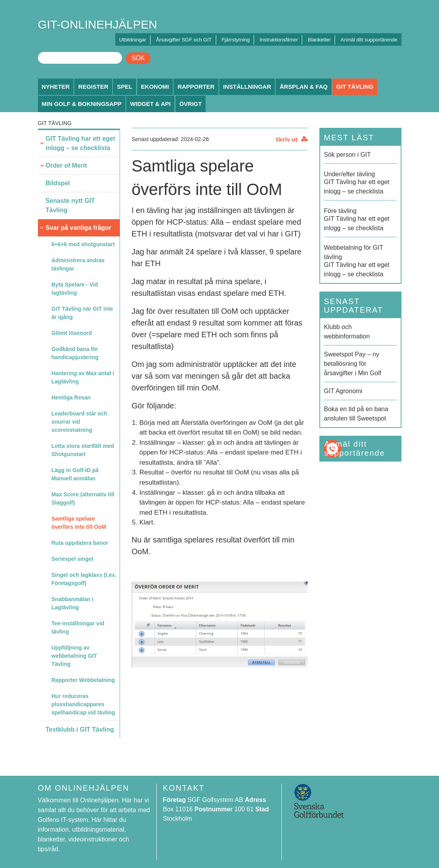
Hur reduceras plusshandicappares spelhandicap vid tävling (83, 704)
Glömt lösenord (72, 333)
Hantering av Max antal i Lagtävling (83, 377)
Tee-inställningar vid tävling (78, 627)
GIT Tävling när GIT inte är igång (82, 313)
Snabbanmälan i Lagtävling (73, 603)
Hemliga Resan (71, 397)
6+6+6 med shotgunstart (83, 244)
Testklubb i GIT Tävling (80, 729)
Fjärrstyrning (236, 40)
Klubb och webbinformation (347, 332)
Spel (125, 87)
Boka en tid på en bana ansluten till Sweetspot (356, 414)
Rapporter (196, 87)
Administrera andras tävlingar (78, 264)
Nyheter (56, 87)
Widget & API (151, 104)
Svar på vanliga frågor (79, 228)
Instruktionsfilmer (279, 40)
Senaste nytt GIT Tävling (70, 205)
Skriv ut (287, 139)
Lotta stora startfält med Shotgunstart (83, 450)
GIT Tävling (355, 87)
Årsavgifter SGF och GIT (184, 40)
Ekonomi (155, 87)
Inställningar (247, 87)
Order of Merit (66, 166)
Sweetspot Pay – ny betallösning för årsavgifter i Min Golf (353, 364)
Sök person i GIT (348, 155)
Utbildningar (133, 40)
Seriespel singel (73, 559)
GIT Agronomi (343, 391)
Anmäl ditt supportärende (369, 40)
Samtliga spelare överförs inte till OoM (79, 523)
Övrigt (191, 104)
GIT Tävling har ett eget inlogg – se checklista (81, 143)
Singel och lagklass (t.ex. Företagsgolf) (84, 579)
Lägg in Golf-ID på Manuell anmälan (75, 474)
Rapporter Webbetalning (83, 680)
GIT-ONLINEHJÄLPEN (98, 24)
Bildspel (58, 183)
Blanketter (320, 40)
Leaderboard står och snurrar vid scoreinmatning (80, 422)
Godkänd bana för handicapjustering (75, 353)
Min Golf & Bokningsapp (82, 104)
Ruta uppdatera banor (80, 543)
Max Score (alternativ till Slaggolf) (83, 498)
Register (93, 87)
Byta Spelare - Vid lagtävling (75, 289)
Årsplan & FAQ (304, 87)
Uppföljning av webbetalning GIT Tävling (74, 656)
